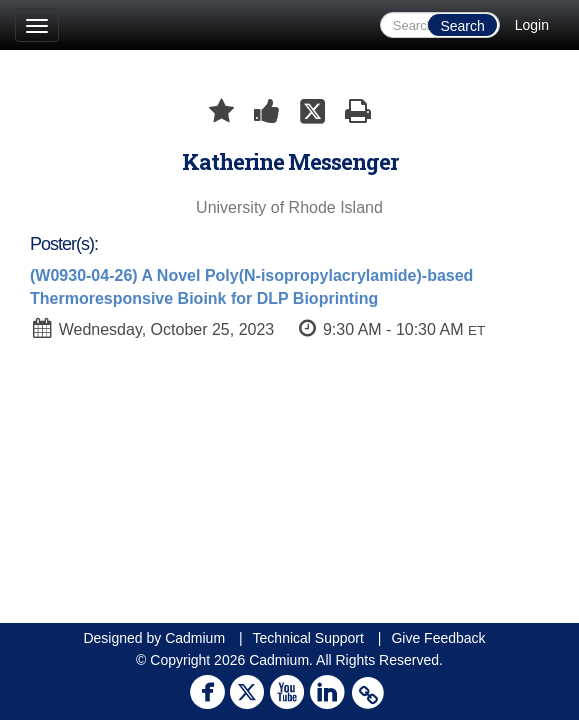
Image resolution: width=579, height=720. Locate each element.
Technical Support (308, 638)
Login (532, 25)
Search (462, 26)
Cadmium (195, 638)
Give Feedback (438, 638)
